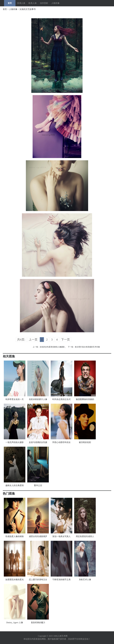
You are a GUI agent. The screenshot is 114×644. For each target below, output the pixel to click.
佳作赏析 (44, 3)
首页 (10, 3)
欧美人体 (33, 3)
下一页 (65, 340)
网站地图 (72, 636)
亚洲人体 (21, 3)
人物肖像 (55, 3)
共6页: (21, 340)
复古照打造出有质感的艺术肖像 (87, 347)
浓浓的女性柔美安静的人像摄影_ (53, 347)
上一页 (33, 340)
